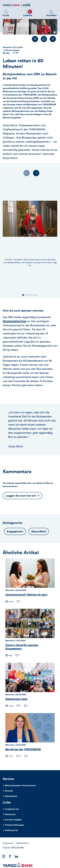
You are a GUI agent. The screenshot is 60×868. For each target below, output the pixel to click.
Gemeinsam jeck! (17, 699)
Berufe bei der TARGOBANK (23, 749)
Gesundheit (39, 532)
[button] (6, 13)
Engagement (15, 532)
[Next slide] (36, 173)
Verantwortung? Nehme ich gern (26, 595)
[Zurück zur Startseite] (16, 5)
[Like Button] (35, 39)
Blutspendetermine (14, 321)
